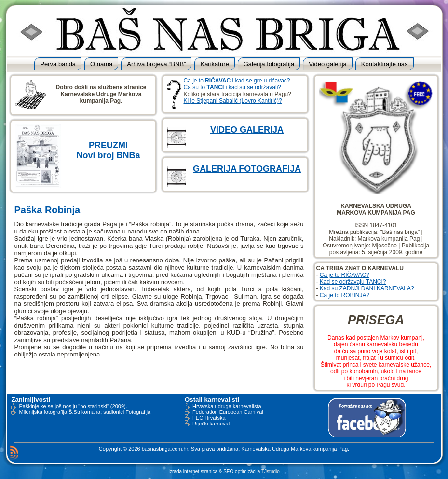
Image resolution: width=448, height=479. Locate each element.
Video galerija (328, 64)
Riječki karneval (211, 424)
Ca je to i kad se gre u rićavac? (237, 81)
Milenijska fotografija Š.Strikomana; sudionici (71, 412)
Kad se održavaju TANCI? (353, 282)
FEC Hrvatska (209, 418)
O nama (101, 64)
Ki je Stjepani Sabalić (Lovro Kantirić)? (233, 101)
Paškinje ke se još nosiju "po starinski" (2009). (73, 406)
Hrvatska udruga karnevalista (227, 406)
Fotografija (138, 412)
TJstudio (271, 472)
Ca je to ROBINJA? (345, 295)
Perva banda (58, 64)
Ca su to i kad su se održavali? (233, 87)
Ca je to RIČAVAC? (345, 275)
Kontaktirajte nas (385, 64)
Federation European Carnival (228, 412)
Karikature (214, 64)
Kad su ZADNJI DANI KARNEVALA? (367, 288)
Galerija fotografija (269, 64)
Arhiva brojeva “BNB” (156, 64)
